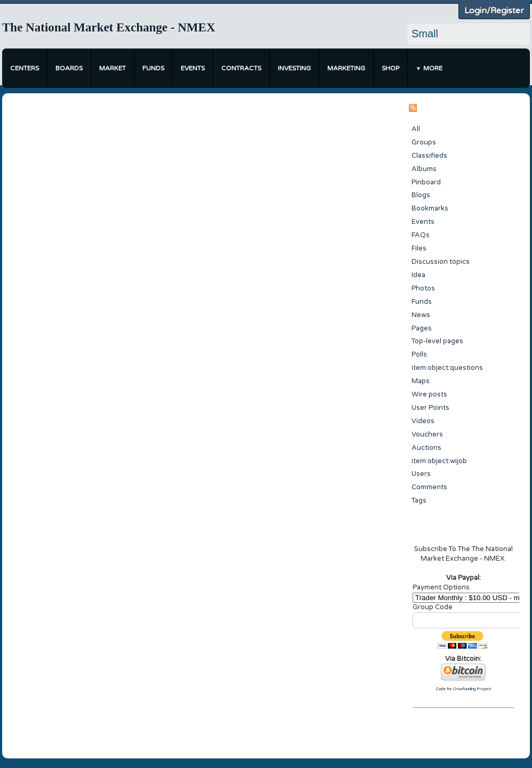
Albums (424, 169)
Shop (390, 68)
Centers (25, 68)
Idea (418, 275)
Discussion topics (441, 262)
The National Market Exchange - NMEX (109, 27)
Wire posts (429, 394)
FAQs (421, 235)
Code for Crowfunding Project (464, 689)
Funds (153, 68)
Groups (424, 142)
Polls (419, 354)
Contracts (241, 68)
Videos (423, 421)
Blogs (421, 195)
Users (421, 474)
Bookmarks (430, 208)
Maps (421, 381)
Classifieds (429, 156)
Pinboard (426, 182)
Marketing (346, 68)
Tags (419, 500)
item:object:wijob (439, 461)
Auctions (426, 448)
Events (193, 68)
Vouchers (427, 434)
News (421, 315)
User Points (430, 408)
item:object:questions (447, 368)
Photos (423, 288)
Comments (429, 487)
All (416, 129)
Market (112, 68)
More (433, 68)
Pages (422, 328)
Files (419, 248)
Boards (69, 68)
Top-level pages (437, 341)
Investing (294, 68)
